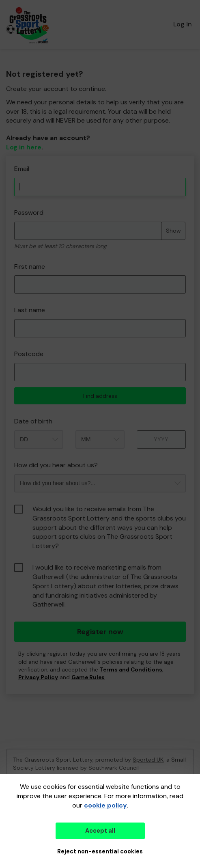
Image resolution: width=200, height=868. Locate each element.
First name (30, 267)
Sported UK (148, 760)
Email (22, 169)
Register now (100, 632)
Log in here (24, 147)
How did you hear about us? (56, 465)
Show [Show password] (173, 231)
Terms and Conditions (131, 670)
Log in (183, 24)
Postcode (29, 354)
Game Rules (88, 677)
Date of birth (33, 421)
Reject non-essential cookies (100, 851)
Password (29, 213)
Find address (100, 396)
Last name (30, 310)
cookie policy (105, 805)
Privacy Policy (38, 677)
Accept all (100, 831)
